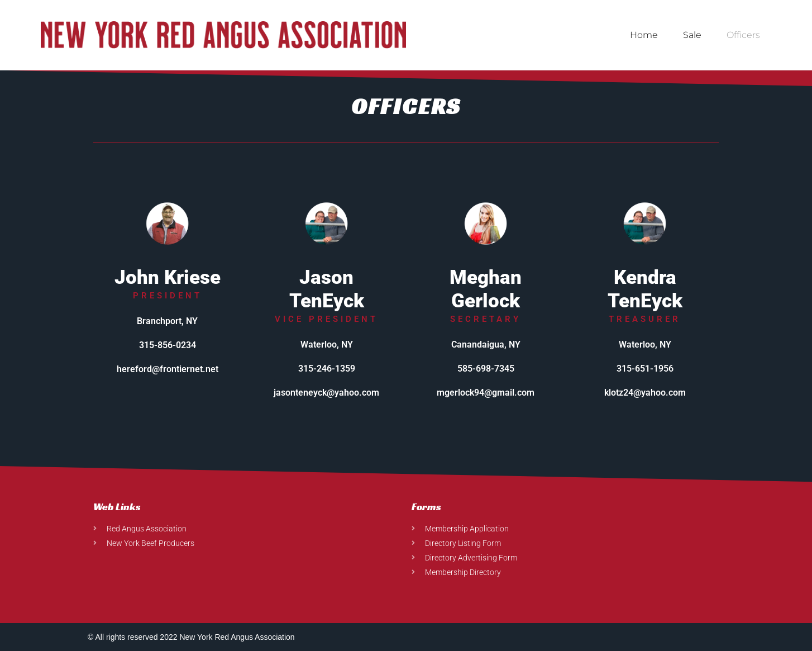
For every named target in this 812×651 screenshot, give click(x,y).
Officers (743, 35)
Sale (692, 35)
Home (644, 35)
